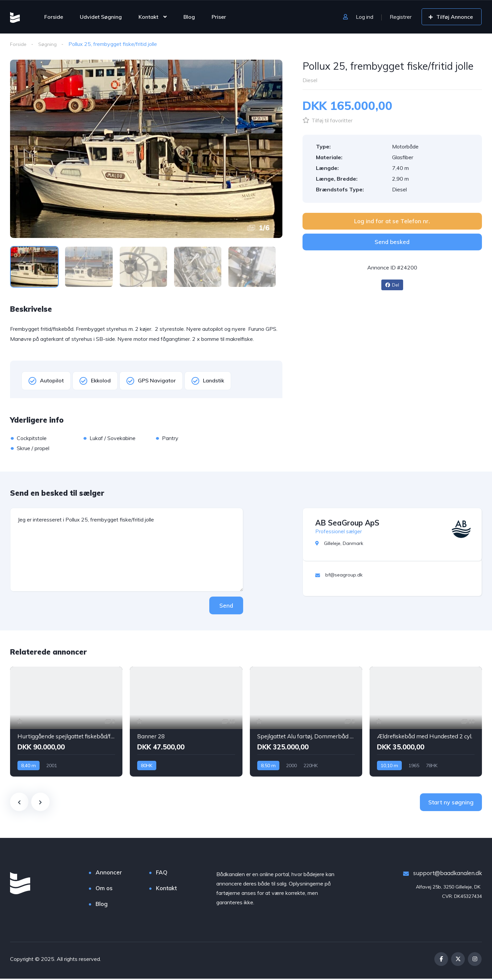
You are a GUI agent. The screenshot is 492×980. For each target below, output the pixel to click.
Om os (104, 889)
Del (392, 285)
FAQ (162, 874)
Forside (54, 17)
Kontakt (148, 17)
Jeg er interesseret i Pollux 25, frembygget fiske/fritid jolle (127, 551)
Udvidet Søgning (101, 17)
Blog (189, 17)
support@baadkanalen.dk (443, 874)
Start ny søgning (451, 804)
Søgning (49, 44)
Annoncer (109, 874)
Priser (219, 17)
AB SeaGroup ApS (347, 524)
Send (223, 606)
